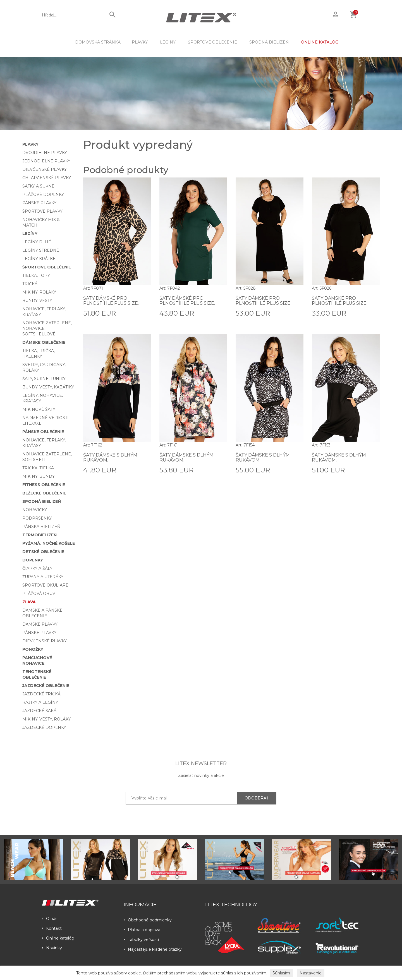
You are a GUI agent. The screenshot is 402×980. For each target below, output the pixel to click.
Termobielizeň (40, 535)
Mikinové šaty (39, 409)
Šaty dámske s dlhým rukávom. (110, 457)
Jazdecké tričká (41, 694)
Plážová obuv (39, 594)
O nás (50, 919)
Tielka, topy (36, 275)
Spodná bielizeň (269, 42)
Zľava (29, 602)
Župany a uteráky (43, 577)
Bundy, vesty (37, 301)
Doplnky (33, 560)
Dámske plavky (40, 624)
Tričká (30, 284)
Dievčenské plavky (45, 169)
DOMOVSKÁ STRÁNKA (98, 42)
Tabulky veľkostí (141, 940)
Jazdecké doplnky (44, 727)
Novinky (52, 948)
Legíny (168, 42)
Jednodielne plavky (46, 161)
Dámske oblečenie (44, 342)
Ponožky (33, 649)
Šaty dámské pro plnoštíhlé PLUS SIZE (263, 301)
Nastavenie (311, 973)
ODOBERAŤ (257, 798)
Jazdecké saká (39, 711)
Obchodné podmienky (148, 920)
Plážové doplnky (43, 194)
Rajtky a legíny (40, 702)
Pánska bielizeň (41, 527)
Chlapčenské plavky (47, 178)
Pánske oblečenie (43, 432)
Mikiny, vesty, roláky (46, 719)
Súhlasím (281, 973)
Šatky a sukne (38, 186)
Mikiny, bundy (39, 476)
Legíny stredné (41, 250)
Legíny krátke (39, 259)
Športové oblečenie (212, 42)
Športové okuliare (45, 585)
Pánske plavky (39, 203)
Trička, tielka (38, 468)
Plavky (140, 42)
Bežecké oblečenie (44, 493)
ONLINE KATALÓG (320, 42)
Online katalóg (58, 938)
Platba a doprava (142, 930)
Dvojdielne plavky (45, 153)
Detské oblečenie (43, 552)
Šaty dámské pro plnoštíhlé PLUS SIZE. (111, 301)
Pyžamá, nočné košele (49, 543)
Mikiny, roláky (39, 292)
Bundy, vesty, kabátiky (48, 387)
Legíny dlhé (37, 242)
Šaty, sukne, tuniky (44, 379)
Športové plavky (42, 211)
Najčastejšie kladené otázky (153, 949)
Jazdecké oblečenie (46, 686)
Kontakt (52, 928)
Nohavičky (35, 510)
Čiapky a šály (37, 568)
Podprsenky (37, 518)
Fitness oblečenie (44, 485)
